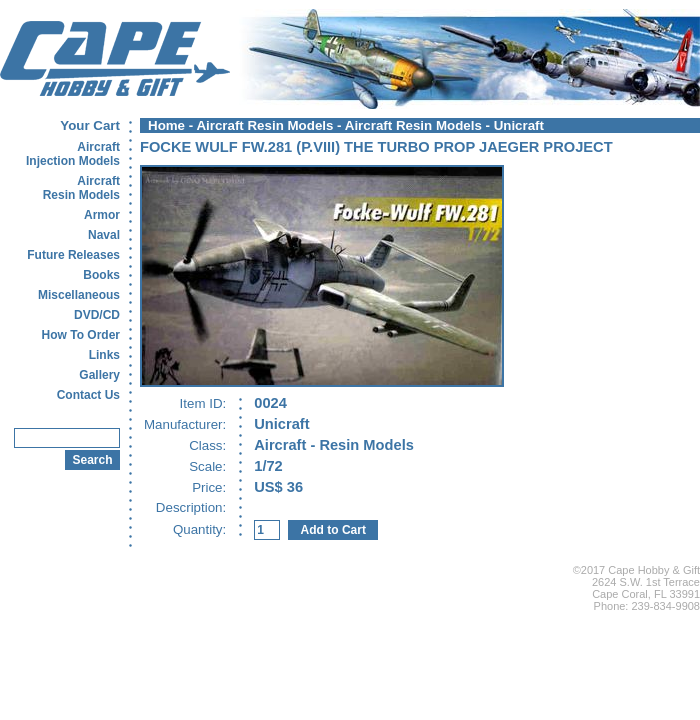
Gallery (99, 375)
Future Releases (73, 255)
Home (166, 125)
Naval (104, 235)
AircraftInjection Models (73, 154)
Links (104, 355)
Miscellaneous (79, 295)
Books (101, 275)
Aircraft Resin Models (264, 125)
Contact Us (88, 395)
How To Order (81, 335)
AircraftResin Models (81, 188)
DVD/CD (97, 315)
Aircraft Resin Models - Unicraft (444, 125)
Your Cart (90, 125)
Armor (102, 215)
